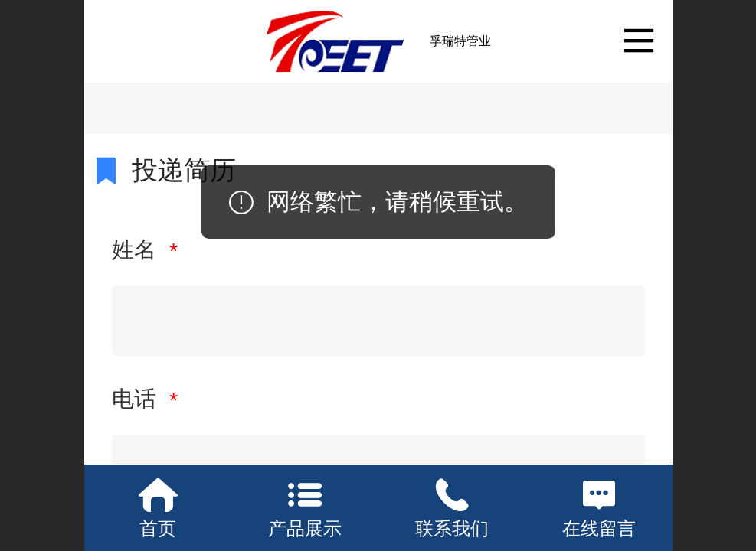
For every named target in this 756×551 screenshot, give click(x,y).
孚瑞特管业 (460, 41)
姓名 (137, 249)
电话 (137, 399)
